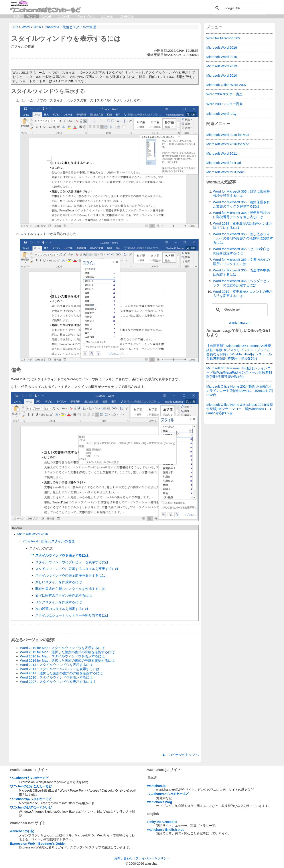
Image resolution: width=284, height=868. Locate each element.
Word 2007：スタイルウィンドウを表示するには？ (58, 682)
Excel (47, 16)
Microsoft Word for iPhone (226, 172)
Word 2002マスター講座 (224, 94)
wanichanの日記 (22, 831)
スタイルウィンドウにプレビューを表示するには (72, 562)
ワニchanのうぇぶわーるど (29, 778)
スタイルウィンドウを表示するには (66, 39)
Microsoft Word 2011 (222, 153)
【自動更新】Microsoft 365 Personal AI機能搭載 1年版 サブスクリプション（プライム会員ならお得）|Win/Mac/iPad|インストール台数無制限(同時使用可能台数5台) (239, 352)
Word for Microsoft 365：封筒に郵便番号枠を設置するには (241, 193)
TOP (17, 16)
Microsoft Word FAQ (221, 114)
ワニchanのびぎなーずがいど (31, 807)
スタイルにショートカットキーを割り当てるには (72, 615)
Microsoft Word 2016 (33, 534)
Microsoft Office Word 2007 (226, 85)
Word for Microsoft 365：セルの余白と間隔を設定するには (241, 251)
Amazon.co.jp (219, 330)
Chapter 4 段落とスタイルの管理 (49, 541)
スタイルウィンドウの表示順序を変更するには (70, 575)
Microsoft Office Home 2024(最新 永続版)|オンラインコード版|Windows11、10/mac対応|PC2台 (240, 391)
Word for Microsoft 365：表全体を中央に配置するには (241, 272)
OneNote (126, 16)
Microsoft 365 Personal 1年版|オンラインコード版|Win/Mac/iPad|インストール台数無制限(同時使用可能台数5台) (239, 372)
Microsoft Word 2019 (222, 47)
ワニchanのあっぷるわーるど (31, 799)
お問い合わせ (124, 858)
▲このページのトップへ (180, 755)
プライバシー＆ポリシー (153, 858)
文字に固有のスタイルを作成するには (64, 595)
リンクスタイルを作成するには (59, 602)
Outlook (64, 16)
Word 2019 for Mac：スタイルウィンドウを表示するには (62, 648)
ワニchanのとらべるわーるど (168, 794)
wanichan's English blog (166, 830)
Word (32, 16)
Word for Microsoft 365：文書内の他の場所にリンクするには (241, 262)
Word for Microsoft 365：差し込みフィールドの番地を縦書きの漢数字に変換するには (243, 238)
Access (107, 16)
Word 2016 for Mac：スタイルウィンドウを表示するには (62, 656)
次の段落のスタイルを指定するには (62, 609)
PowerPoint (86, 16)
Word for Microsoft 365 (223, 38)
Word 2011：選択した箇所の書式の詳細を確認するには (61, 673)
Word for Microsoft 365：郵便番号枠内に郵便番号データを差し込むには (241, 215)
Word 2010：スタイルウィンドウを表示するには (56, 677)
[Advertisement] (105, 718)
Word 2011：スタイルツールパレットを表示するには (60, 669)
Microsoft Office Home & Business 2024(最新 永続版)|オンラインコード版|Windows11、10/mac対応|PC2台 (240, 409)
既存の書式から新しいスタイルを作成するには (70, 589)
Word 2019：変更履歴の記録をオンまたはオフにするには (243, 225)
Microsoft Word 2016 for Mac (228, 144)
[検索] (238, 8)
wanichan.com (240, 322)
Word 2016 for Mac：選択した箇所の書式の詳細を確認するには (67, 660)
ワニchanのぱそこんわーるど (31, 786)
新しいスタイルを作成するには (59, 582)
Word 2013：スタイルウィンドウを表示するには (56, 665)
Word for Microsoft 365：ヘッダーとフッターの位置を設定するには (241, 283)
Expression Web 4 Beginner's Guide (37, 844)
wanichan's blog (160, 802)
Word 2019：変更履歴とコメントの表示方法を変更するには (243, 294)
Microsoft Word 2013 (222, 66)
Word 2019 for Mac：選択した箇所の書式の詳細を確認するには (67, 652)
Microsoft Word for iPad (224, 163)
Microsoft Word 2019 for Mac (228, 135)
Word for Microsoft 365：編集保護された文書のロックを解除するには (241, 204)
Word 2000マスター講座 (224, 104)
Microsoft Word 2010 (222, 75)
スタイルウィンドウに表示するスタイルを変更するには (77, 569)
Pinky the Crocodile (162, 822)
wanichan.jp (156, 786)
